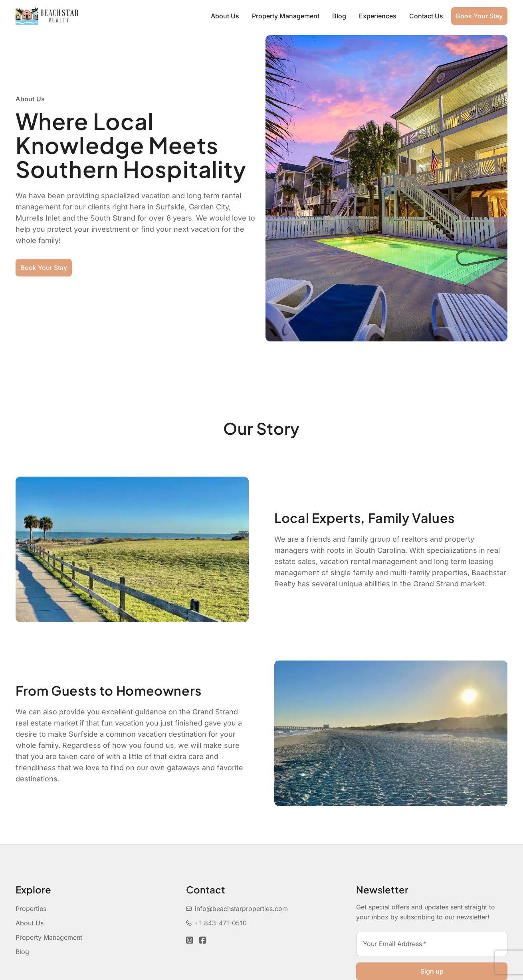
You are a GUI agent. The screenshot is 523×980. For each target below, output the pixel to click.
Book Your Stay (479, 16)
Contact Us (426, 16)
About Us (225, 16)
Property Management (286, 16)
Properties (31, 909)
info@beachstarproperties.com (237, 909)
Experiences (378, 16)
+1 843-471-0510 (216, 923)
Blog (339, 16)
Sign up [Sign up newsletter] (432, 971)
